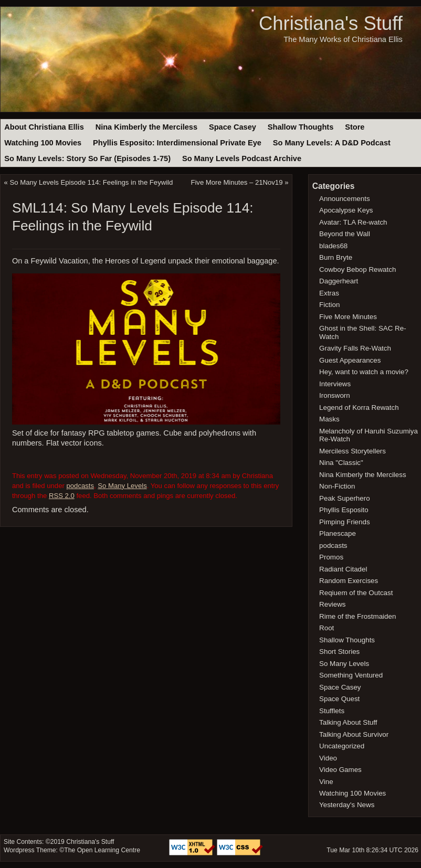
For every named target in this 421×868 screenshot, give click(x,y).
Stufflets (332, 711)
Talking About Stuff (348, 722)
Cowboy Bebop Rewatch (357, 269)
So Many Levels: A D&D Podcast (332, 143)
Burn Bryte (336, 257)
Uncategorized (342, 746)
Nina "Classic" (341, 463)
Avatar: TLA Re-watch (353, 222)
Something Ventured (351, 675)
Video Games (340, 770)
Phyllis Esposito (344, 510)
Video (328, 758)
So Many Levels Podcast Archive (242, 158)
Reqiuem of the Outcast (356, 593)
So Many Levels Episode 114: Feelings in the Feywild (92, 182)
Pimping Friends (345, 522)
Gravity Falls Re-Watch (355, 348)
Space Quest (339, 699)
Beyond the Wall (345, 234)
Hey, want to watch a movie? (364, 372)
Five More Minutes (348, 317)
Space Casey (233, 127)
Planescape (338, 533)
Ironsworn (335, 395)
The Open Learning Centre (102, 850)
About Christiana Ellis (44, 127)
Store (355, 127)
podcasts (80, 486)
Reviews (332, 604)
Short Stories (339, 652)
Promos (331, 557)
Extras (329, 293)
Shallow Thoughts (301, 127)
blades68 (333, 246)
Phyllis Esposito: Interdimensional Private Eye (177, 143)
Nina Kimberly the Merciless (146, 127)
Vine (326, 782)
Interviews (335, 384)
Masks (329, 419)
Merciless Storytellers (352, 451)
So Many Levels (122, 486)
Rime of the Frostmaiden (357, 616)
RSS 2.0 (62, 496)
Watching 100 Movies (43, 143)
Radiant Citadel (343, 569)
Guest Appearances (350, 360)
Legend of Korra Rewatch (359, 407)
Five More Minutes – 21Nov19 (236, 182)
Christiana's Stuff (331, 23)
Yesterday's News (347, 805)
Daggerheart (339, 281)
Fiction (329, 305)
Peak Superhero (345, 498)
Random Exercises (349, 581)
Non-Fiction (337, 486)
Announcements (345, 199)
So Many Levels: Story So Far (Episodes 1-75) (87, 158)
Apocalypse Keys (346, 210)
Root (327, 628)
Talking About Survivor (354, 734)
